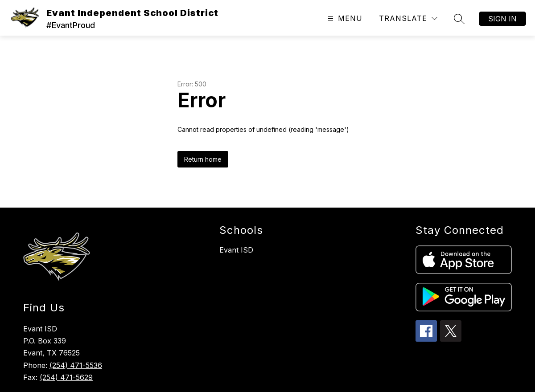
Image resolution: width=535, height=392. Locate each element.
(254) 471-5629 (66, 377)
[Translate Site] (408, 18)
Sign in (502, 19)
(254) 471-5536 (76, 365)
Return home (203, 159)
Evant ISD (236, 250)
